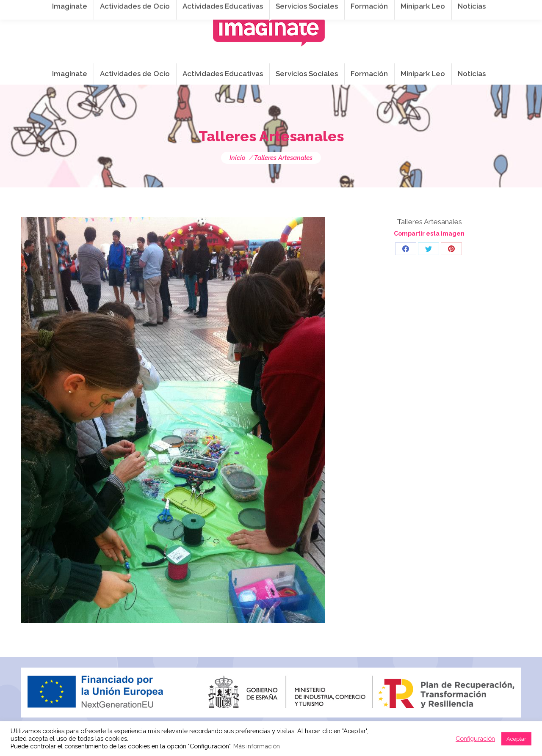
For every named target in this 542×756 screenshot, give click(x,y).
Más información (257, 746)
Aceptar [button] (516, 739)
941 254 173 (168, 9)
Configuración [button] (475, 738)
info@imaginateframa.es (241, 9)
